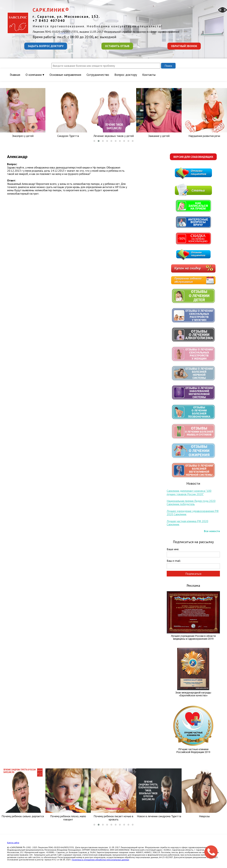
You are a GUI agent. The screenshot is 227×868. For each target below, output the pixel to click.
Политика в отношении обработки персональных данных (100, 860)
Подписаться (193, 574)
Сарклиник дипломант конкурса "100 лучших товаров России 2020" (189, 492)
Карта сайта (13, 843)
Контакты (149, 75)
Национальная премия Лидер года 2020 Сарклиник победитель (191, 502)
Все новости (212, 531)
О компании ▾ (35, 75)
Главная (15, 75)
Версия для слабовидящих (193, 157)
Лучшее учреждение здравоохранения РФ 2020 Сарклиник (193, 513)
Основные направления (65, 75)
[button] (94, 141)
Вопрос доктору (126, 75)
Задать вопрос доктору (46, 46)
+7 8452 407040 (49, 21)
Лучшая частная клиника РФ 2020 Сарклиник (187, 523)
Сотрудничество (98, 75)
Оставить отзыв (117, 46)
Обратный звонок (184, 46)
